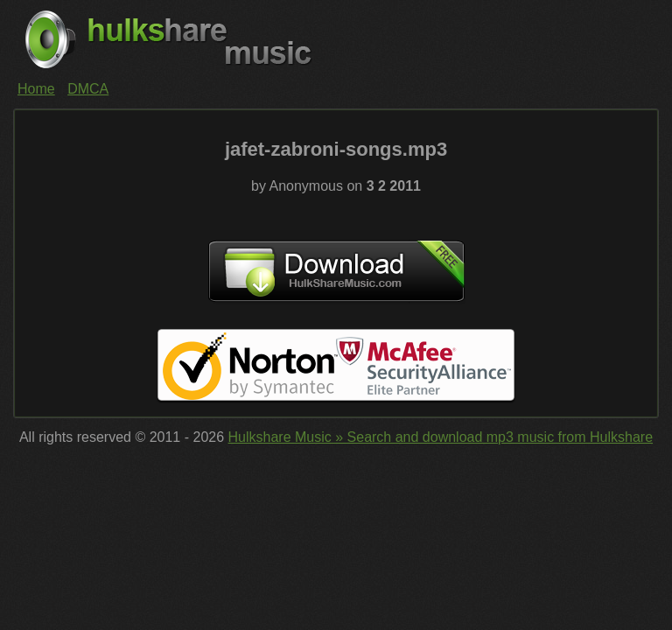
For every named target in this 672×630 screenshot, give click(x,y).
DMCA (88, 89)
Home (36, 89)
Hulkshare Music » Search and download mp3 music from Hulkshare (441, 437)
